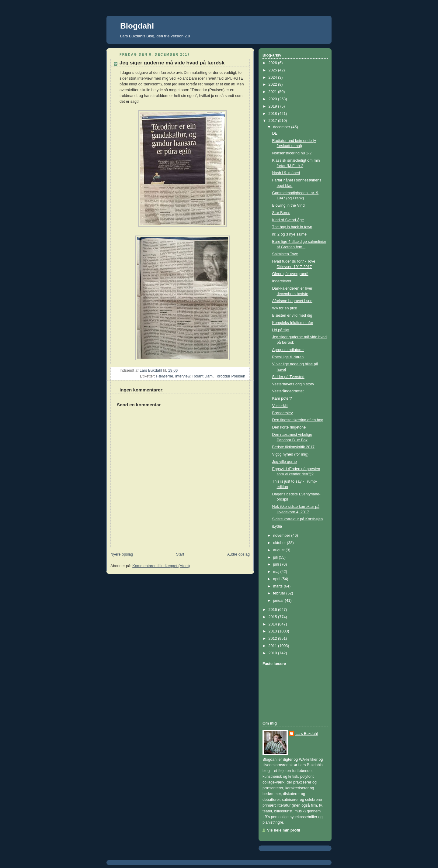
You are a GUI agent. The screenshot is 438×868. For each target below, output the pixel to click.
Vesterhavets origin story (293, 384)
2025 (273, 70)
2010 (273, 653)
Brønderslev (283, 413)
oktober (280, 543)
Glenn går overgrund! (290, 274)
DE (275, 133)
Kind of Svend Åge (288, 220)
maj (277, 572)
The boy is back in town (292, 227)
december (282, 127)
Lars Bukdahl (307, 734)
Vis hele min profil (283, 830)
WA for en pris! (285, 308)
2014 (273, 624)
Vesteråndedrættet (288, 391)
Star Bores (281, 213)
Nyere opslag (122, 554)
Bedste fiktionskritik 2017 (293, 447)
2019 (273, 106)
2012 (273, 639)
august (279, 550)
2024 (273, 77)
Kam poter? (282, 398)
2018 (273, 114)
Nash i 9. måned (286, 173)
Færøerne (165, 376)
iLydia (277, 526)
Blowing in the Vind (289, 205)
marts (278, 586)
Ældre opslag (238, 554)
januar (279, 601)
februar (280, 593)
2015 (273, 617)
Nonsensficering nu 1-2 (292, 153)
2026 (273, 63)
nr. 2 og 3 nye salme (290, 234)
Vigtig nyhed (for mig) (290, 454)
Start (180, 554)
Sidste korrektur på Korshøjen (298, 519)
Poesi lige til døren (288, 357)
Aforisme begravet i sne (292, 301)
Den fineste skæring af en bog (298, 420)
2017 (273, 121)
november (282, 536)
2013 (273, 631)
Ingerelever (282, 281)
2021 (273, 92)
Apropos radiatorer (288, 350)
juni (277, 564)
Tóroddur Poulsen (230, 376)
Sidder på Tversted (288, 377)
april (277, 579)
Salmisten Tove (285, 254)
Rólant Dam (202, 376)
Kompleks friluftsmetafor (293, 323)
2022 (273, 84)
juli (276, 557)
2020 (273, 99)
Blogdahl (137, 26)
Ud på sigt (281, 330)
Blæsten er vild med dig (292, 315)
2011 (273, 646)
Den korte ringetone (289, 427)
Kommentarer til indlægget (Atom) (161, 566)
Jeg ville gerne (285, 462)
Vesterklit (280, 406)
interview (183, 376)
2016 (273, 610)
